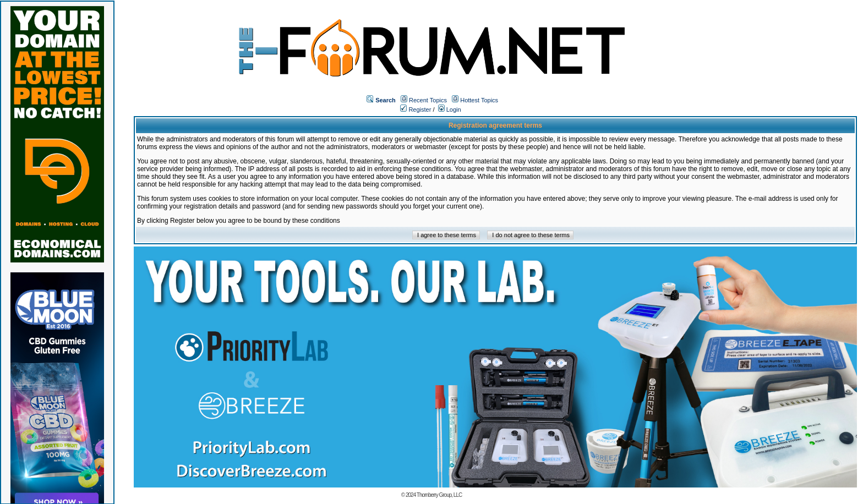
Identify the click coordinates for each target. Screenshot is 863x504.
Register (416, 109)
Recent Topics (428, 100)
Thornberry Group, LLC (439, 495)
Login (450, 109)
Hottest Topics (479, 100)
